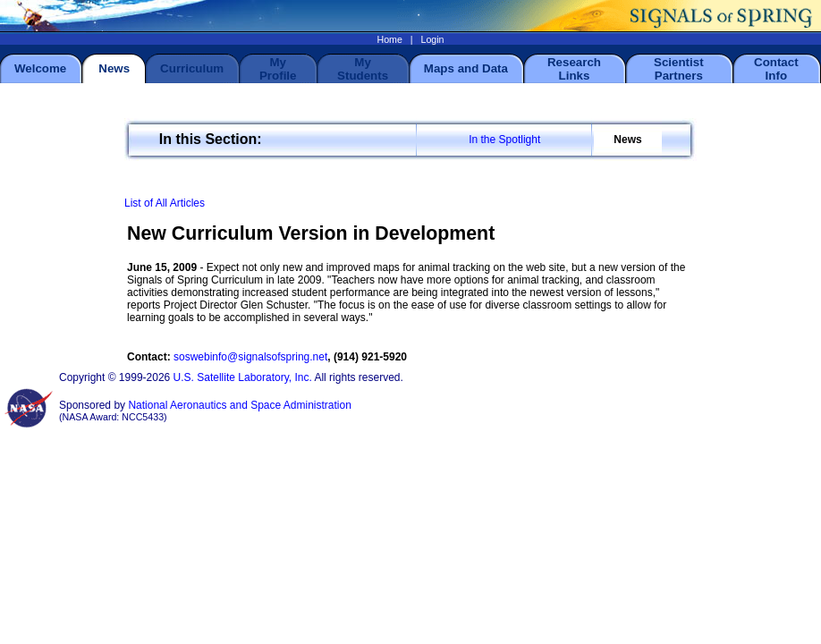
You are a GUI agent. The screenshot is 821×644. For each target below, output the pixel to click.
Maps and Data (466, 68)
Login (432, 39)
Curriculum (192, 68)
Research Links (574, 69)
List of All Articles (165, 203)
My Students (363, 69)
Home (389, 39)
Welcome (40, 68)
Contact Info (776, 69)
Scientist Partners (679, 69)
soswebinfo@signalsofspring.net (250, 357)
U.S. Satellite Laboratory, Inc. (243, 377)
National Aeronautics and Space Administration (240, 405)
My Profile (278, 69)
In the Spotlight (504, 140)
